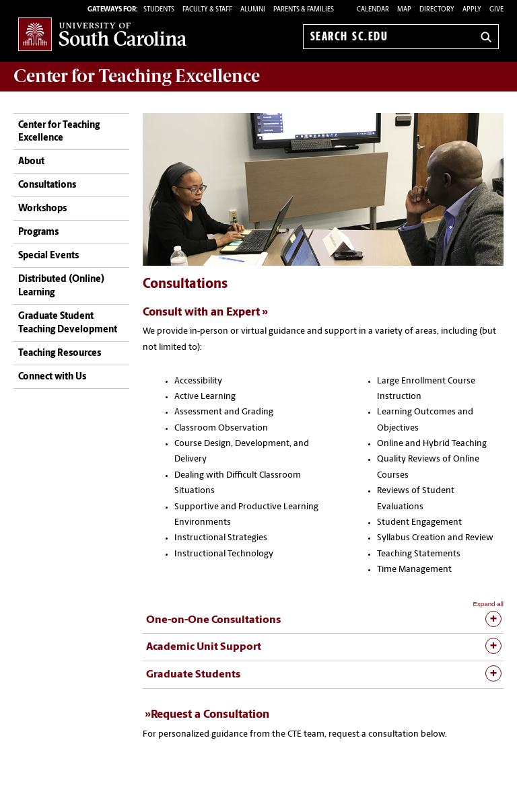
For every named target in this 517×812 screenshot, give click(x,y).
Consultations (47, 185)
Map (404, 10)
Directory (437, 10)
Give (496, 10)
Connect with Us (52, 377)
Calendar (373, 10)
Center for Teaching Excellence (59, 132)
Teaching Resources (60, 354)
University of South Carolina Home (102, 34)
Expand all (488, 604)
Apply (472, 10)
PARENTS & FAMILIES (304, 10)
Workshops (42, 209)
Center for (137, 76)
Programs (38, 232)
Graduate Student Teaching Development (68, 323)
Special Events (48, 256)
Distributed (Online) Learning (61, 286)
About (31, 162)
